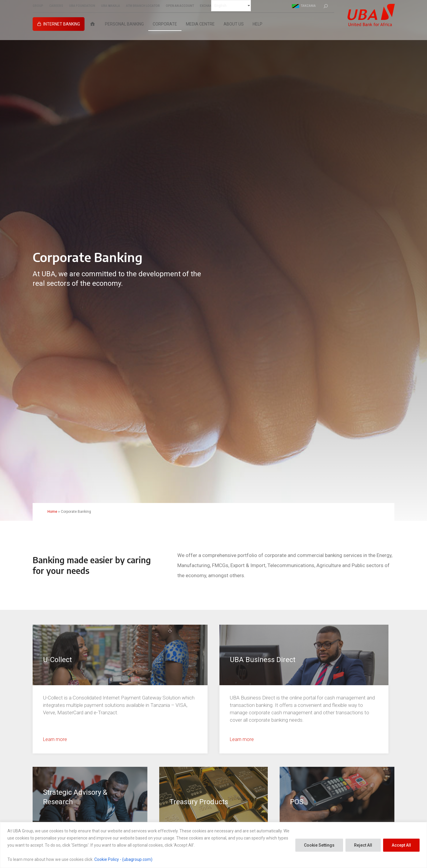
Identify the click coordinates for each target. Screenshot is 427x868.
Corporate (165, 24)
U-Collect (57, 660)
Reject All (363, 845)
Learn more (55, 739)
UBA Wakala (111, 6)
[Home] (93, 24)
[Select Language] (231, 6)
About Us (234, 24)
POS (297, 802)
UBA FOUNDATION (82, 6)
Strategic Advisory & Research (75, 797)
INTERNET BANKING (62, 24)
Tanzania (304, 6)
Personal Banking (124, 24)
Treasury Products (199, 802)
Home (52, 512)
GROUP (38, 6)
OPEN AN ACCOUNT (180, 6)
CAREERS (56, 6)
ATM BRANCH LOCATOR (143, 6)
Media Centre (200, 24)
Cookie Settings (319, 845)
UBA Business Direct (263, 660)
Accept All (401, 845)
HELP (258, 24)
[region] (213, 845)
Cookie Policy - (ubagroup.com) (123, 859)
